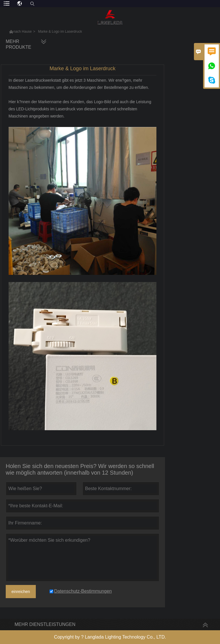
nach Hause (23, 32)
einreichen (21, 592)
